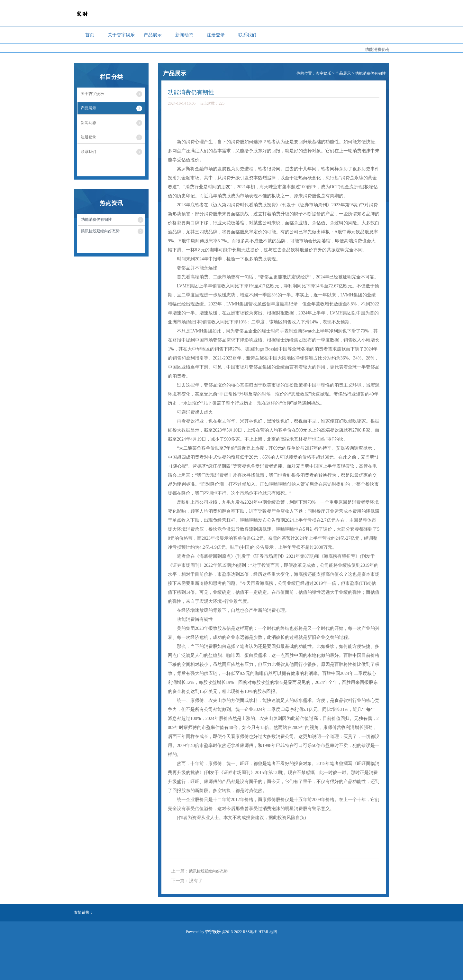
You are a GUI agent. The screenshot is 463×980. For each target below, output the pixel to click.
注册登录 (216, 35)
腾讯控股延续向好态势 (208, 871)
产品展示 (153, 35)
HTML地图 (268, 932)
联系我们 (247, 35)
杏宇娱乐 (323, 73)
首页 (90, 35)
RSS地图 (250, 932)
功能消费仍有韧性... (388, 49)
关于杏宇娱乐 (121, 35)
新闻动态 (184, 35)
